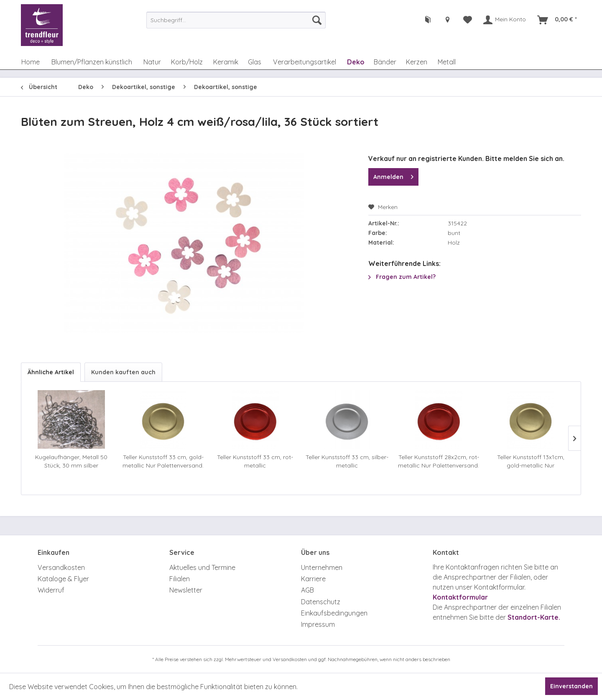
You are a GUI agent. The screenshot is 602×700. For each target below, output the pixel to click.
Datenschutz (321, 602)
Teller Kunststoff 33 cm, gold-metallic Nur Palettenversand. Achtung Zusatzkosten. (163, 461)
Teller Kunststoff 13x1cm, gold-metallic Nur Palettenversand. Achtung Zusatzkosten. (531, 461)
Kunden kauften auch (123, 372)
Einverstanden (571, 686)
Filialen (180, 579)
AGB (307, 590)
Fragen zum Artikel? (402, 277)
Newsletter (186, 590)
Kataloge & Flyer (63, 579)
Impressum (318, 624)
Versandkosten (61, 567)
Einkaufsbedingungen (334, 613)
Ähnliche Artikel (51, 372)
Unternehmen (322, 567)
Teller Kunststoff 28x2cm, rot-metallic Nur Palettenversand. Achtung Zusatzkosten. (439, 461)
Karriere (313, 579)
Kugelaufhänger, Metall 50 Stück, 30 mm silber (71, 461)
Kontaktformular (460, 597)
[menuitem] (236, 20)
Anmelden (393, 175)
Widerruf (51, 590)
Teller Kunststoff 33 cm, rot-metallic (255, 461)
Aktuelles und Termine (202, 567)
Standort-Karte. (534, 617)
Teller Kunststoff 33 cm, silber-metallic (347, 461)
